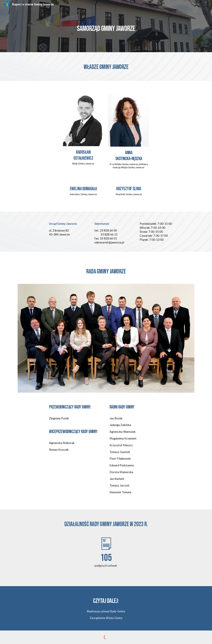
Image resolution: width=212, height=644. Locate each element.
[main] (106, 26)
